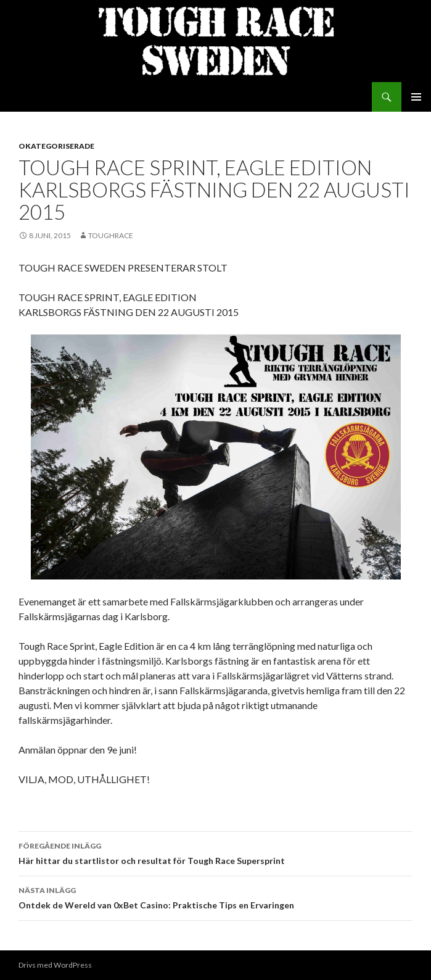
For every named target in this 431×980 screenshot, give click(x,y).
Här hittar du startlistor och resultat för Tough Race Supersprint (215, 852)
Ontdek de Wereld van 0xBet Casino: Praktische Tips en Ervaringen (215, 897)
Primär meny (416, 97)
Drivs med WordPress (55, 965)
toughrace (111, 235)
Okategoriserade (56, 146)
